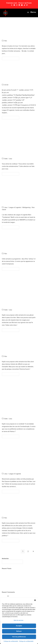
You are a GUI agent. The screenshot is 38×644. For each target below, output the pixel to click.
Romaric (4, 596)
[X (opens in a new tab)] (12, 5)
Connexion (12, 3)
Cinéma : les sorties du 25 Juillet (18, 245)
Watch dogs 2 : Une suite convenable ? (13, 577)
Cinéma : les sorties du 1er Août (17, 32)
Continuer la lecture (11, 58)
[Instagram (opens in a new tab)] (17, 5)
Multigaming (26, 207)
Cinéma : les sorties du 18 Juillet (18, 348)
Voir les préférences (19, 637)
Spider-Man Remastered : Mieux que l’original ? (16, 586)
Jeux (11, 159)
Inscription (25, 3)
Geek (6, 159)
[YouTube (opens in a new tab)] (22, 5)
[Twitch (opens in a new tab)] (27, 5)
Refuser (19, 631)
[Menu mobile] (32, 12)
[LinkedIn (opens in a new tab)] (19, 5)
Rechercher (5, 559)
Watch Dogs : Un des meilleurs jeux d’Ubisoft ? (15, 584)
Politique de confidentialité (11, 641)
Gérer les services (18, 620)
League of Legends (15, 207)
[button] (35, 600)
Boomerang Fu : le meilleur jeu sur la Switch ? (22, 596)
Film (6, 41)
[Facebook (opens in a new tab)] (14, 5)
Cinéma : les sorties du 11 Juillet (18, 509)
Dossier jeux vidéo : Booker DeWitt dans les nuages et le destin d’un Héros (18, 294)
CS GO (6, 85)
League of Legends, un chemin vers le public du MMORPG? (17, 195)
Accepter (19, 626)
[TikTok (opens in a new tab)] (25, 5)
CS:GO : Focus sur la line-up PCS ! (18, 76)
